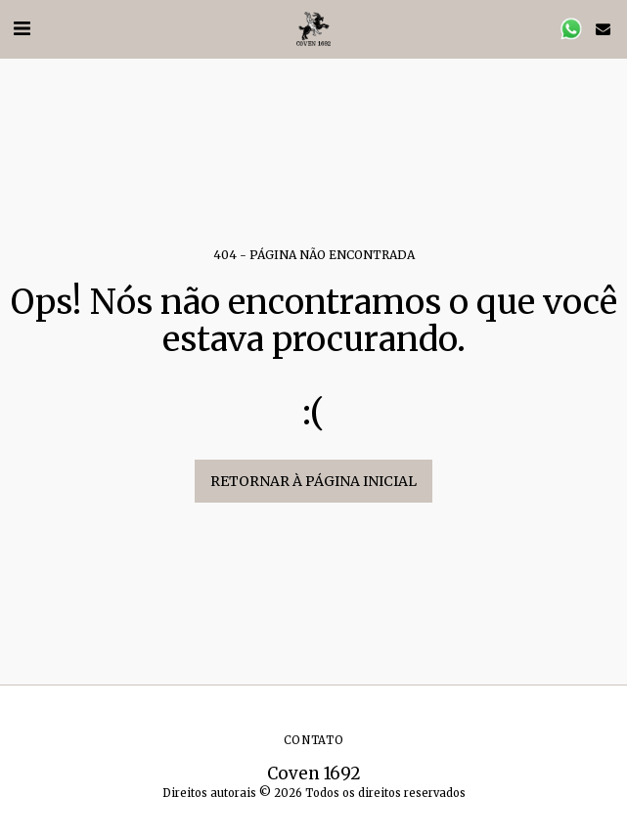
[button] (22, 28)
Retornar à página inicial (313, 481)
